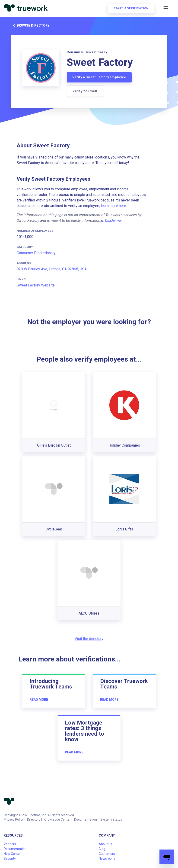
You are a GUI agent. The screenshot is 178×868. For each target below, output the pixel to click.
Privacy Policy (14, 819)
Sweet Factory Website (36, 285)
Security (10, 859)
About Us (105, 844)
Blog (102, 849)
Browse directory (30, 25)
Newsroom (107, 859)
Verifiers (10, 844)
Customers (107, 854)
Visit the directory (89, 639)
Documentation (86, 819)
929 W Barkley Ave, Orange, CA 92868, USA (52, 269)
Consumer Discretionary (36, 253)
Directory (34, 819)
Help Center (12, 854)
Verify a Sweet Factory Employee (99, 77)
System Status (111, 819)
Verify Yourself (85, 91)
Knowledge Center (57, 819)
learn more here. (114, 206)
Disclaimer (113, 221)
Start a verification (131, 8)
